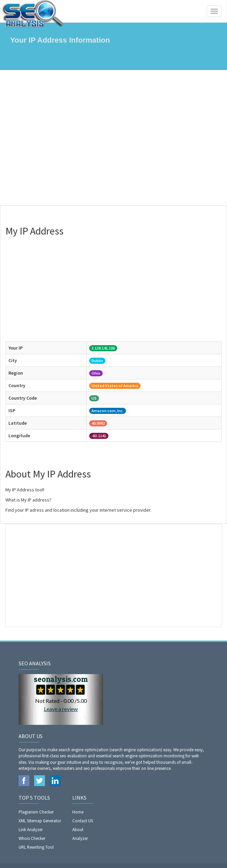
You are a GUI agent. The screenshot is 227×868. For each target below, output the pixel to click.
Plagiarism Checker (36, 812)
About (78, 830)
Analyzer (80, 838)
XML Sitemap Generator (40, 821)
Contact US (83, 821)
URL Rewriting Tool (36, 847)
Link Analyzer (31, 830)
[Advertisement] (113, 138)
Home (78, 812)
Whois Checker (32, 838)
